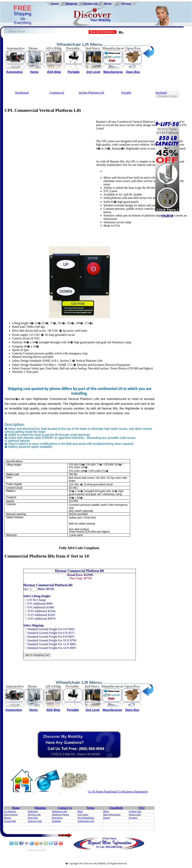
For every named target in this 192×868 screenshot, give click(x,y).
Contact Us (65, 808)
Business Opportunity (135, 792)
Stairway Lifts (35, 821)
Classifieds (116, 808)
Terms (90, 808)
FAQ (142, 808)
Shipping (40, 808)
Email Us (116, 792)
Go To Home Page (99, 792)
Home (16, 808)
